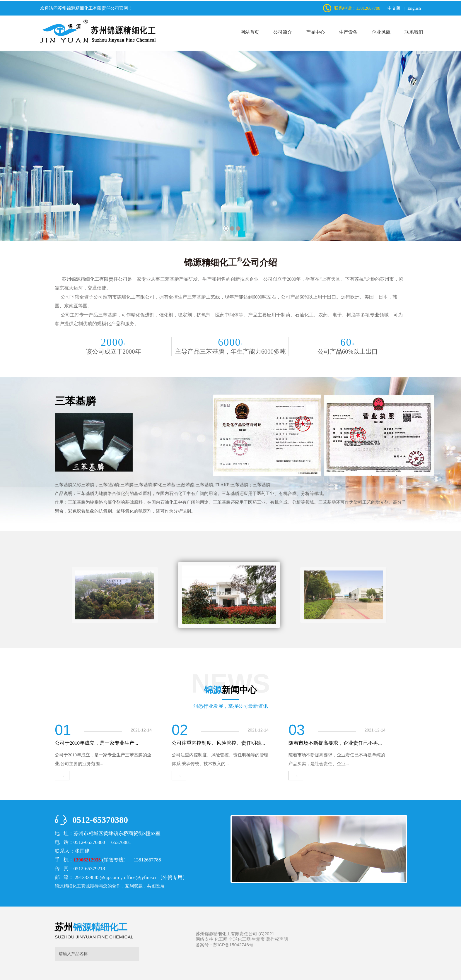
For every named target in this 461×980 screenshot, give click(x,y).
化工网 (221, 939)
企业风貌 (381, 32)
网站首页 (250, 32)
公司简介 (283, 32)
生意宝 (258, 939)
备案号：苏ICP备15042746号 (224, 945)
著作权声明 (277, 939)
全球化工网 (240, 939)
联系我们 (414, 32)
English (414, 8)
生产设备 (348, 32)
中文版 (394, 8)
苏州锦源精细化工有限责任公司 (88, 8)
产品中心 (315, 32)
